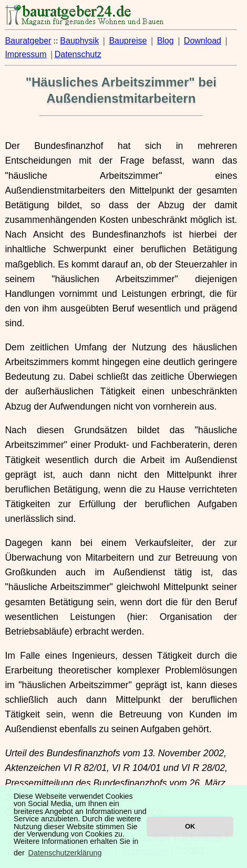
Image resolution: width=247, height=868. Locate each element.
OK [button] (190, 826)
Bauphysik (79, 41)
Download (203, 41)
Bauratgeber (28, 41)
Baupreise (128, 41)
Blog (166, 41)
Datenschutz (78, 54)
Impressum (25, 54)
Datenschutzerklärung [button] (65, 853)
